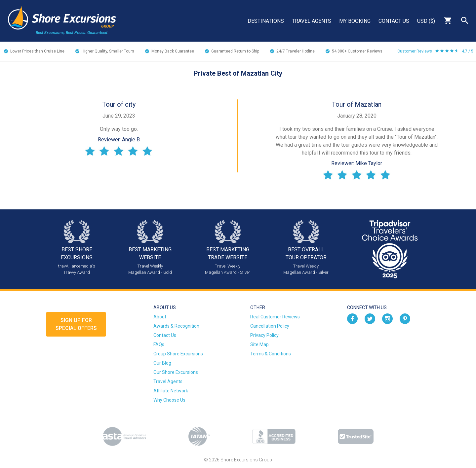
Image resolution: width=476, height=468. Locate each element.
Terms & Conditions (271, 354)
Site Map (259, 344)
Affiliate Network (171, 391)
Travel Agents (312, 21)
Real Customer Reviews (275, 317)
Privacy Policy (264, 335)
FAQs (159, 344)
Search (465, 20)
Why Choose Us (169, 400)
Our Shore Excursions (176, 372)
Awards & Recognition (176, 326)
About (160, 317)
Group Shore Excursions (178, 354)
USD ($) (426, 21)
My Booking (355, 21)
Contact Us (394, 21)
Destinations (266, 21)
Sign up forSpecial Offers (76, 324)
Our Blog (162, 363)
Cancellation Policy (270, 326)
